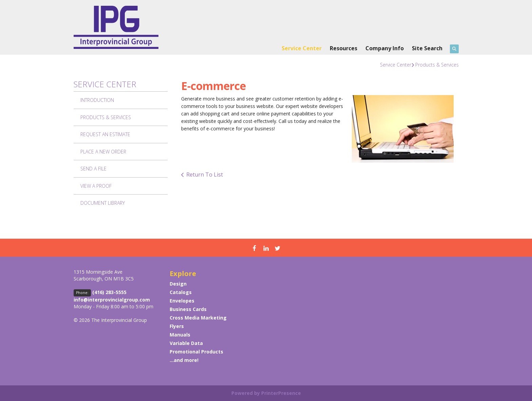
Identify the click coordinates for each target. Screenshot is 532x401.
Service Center (302, 48)
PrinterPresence (281, 393)
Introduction (97, 100)
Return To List (205, 175)
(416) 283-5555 (109, 292)
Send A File (93, 169)
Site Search (427, 48)
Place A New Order (103, 152)
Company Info (385, 48)
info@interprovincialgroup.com (112, 300)
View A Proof (96, 186)
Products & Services (437, 65)
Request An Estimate (105, 134)
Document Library (103, 203)
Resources (344, 48)
